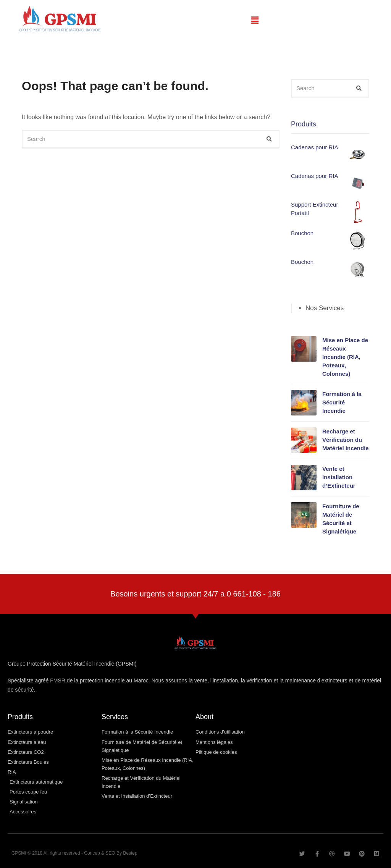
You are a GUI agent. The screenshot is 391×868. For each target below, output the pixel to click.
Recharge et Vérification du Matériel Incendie (346, 440)
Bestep (130, 853)
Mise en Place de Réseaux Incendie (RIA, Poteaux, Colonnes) (345, 357)
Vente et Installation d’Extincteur (339, 477)
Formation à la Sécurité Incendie (342, 402)
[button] (255, 20)
